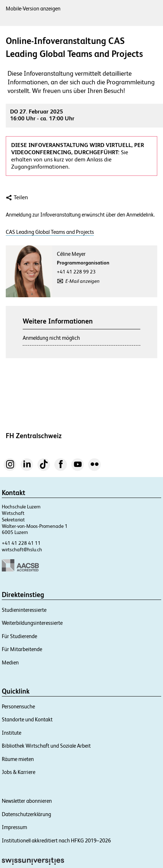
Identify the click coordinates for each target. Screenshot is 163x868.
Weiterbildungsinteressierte (32, 623)
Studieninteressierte (24, 610)
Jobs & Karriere (19, 772)
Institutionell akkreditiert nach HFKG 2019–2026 (56, 840)
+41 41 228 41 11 (21, 543)
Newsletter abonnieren (27, 801)
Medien (10, 662)
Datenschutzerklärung (26, 814)
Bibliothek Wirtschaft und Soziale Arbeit (46, 746)
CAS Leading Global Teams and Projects (50, 232)
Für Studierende (19, 636)
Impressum (14, 827)
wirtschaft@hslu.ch (22, 549)
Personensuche (18, 706)
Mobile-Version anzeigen (33, 8)
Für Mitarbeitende (22, 649)
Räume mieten (18, 759)
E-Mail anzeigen (83, 281)
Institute (12, 733)
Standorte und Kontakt (27, 719)
